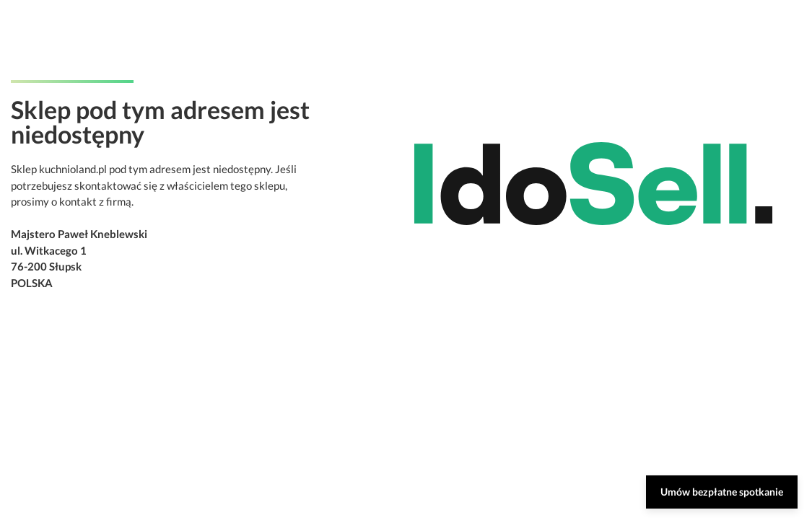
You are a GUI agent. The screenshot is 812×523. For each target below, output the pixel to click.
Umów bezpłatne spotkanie (722, 492)
